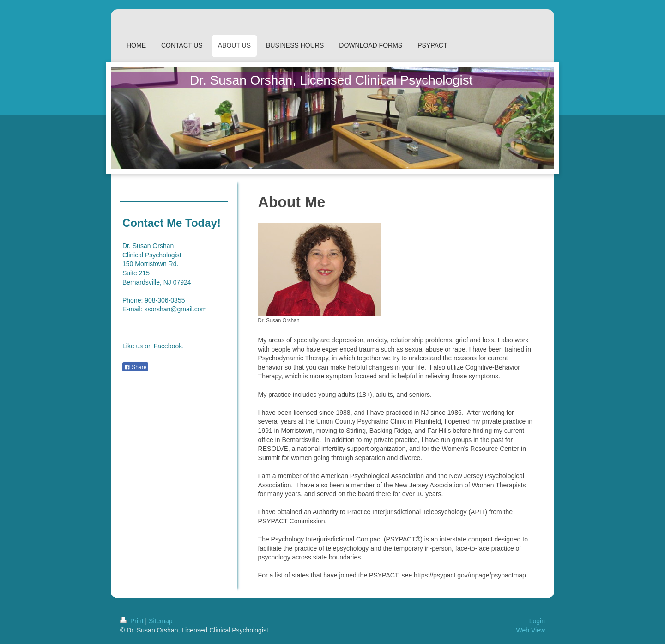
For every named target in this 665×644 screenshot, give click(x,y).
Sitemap (160, 621)
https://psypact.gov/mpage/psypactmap (470, 575)
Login (537, 621)
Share (135, 367)
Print (133, 621)
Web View (530, 630)
